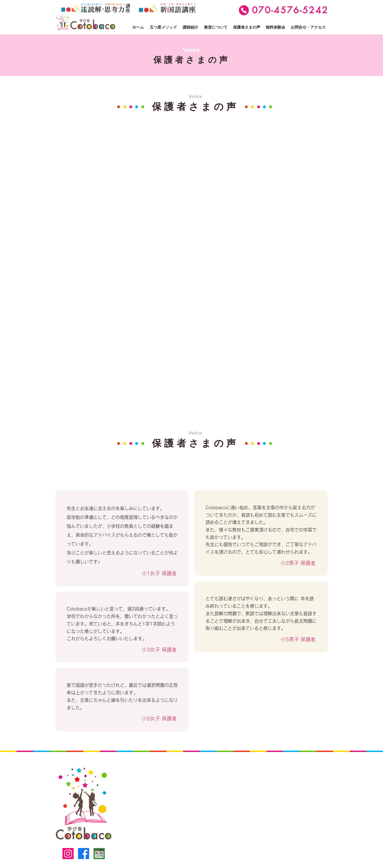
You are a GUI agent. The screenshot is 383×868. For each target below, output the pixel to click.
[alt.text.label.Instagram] (68, 854)
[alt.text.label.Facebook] (84, 854)
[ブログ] (99, 854)
